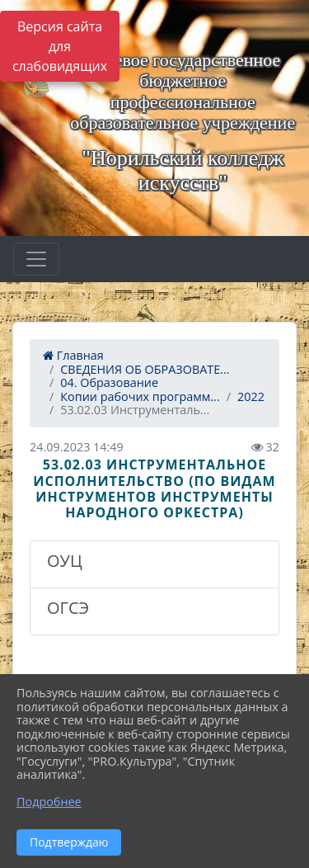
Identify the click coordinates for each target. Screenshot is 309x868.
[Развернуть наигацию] (36, 259)
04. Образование (109, 382)
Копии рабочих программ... (140, 396)
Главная (73, 355)
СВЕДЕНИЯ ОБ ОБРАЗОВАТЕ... (145, 369)
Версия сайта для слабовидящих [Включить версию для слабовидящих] (60, 46)
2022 (251, 396)
